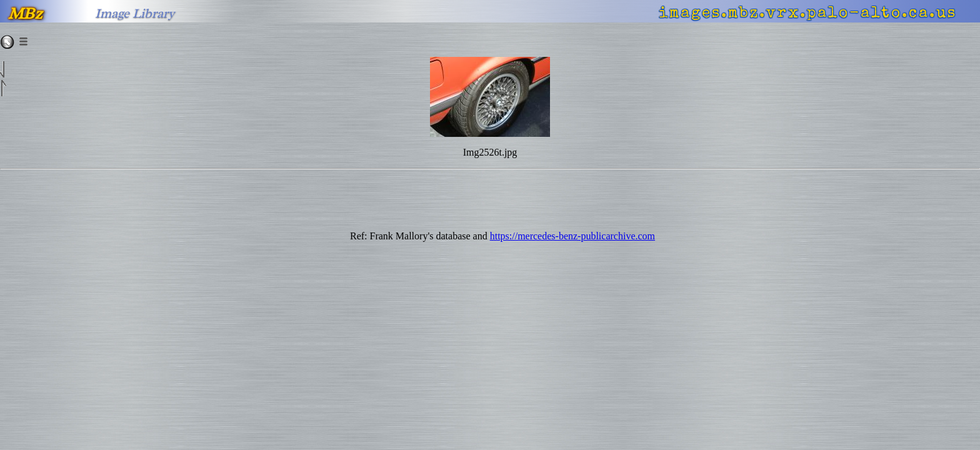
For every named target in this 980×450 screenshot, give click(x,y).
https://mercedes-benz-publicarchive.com (572, 236)
